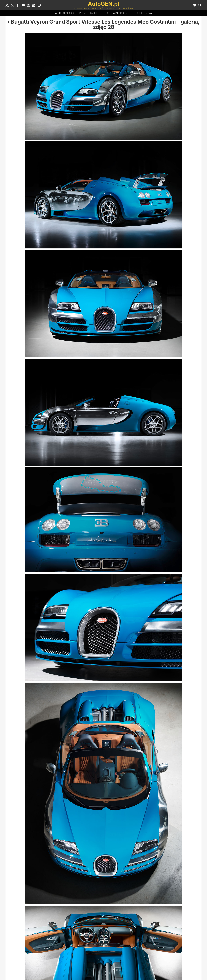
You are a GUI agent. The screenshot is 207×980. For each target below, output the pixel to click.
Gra (149, 13)
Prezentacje (88, 13)
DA (106, 13)
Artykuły (120, 13)
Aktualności (65, 13)
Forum (137, 13)
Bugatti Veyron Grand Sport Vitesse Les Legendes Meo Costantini (93, 22)
